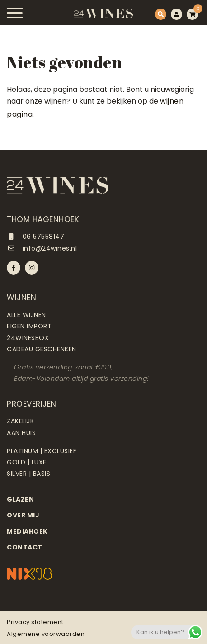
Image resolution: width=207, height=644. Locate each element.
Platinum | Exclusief (42, 451)
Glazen (20, 499)
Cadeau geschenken (42, 349)
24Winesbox (28, 338)
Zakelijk (20, 421)
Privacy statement (35, 622)
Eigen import (29, 326)
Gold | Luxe (27, 462)
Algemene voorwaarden (46, 634)
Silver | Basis (28, 474)
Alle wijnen (26, 315)
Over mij (23, 515)
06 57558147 (35, 237)
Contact (25, 547)
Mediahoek (27, 531)
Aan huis (21, 433)
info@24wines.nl (42, 248)
